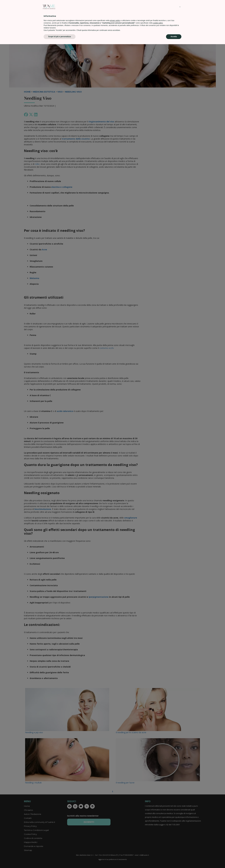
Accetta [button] (174, 860)
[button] (180, 831)
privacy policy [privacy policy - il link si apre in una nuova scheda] (115, 844)
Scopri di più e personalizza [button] (60, 860)
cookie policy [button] (158, 847)
